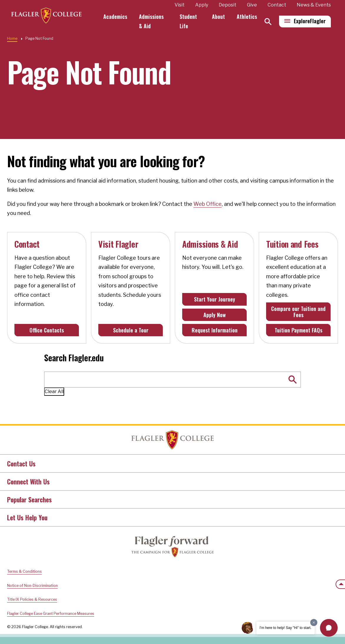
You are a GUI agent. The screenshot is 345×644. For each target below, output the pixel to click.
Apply (202, 5)
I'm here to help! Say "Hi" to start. (286, 628)
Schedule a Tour (131, 330)
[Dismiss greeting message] (314, 623)
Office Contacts (47, 330)
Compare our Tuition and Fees (298, 312)
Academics (119, 16)
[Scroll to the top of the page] (340, 584)
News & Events (314, 5)
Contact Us (21, 463)
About (218, 16)
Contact (277, 5)
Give (252, 5)
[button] (329, 628)
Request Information (215, 330)
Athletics (247, 16)
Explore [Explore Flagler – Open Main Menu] (310, 21)
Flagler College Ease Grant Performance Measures (51, 614)
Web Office (208, 204)
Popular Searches (29, 499)
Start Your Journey (215, 299)
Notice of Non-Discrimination (32, 586)
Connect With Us (28, 481)
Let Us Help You (27, 517)
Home (12, 38)
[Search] (268, 22)
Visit (180, 5)
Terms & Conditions (24, 571)
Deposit (228, 5)
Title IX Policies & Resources (32, 599)
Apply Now (215, 315)
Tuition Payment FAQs (298, 330)
